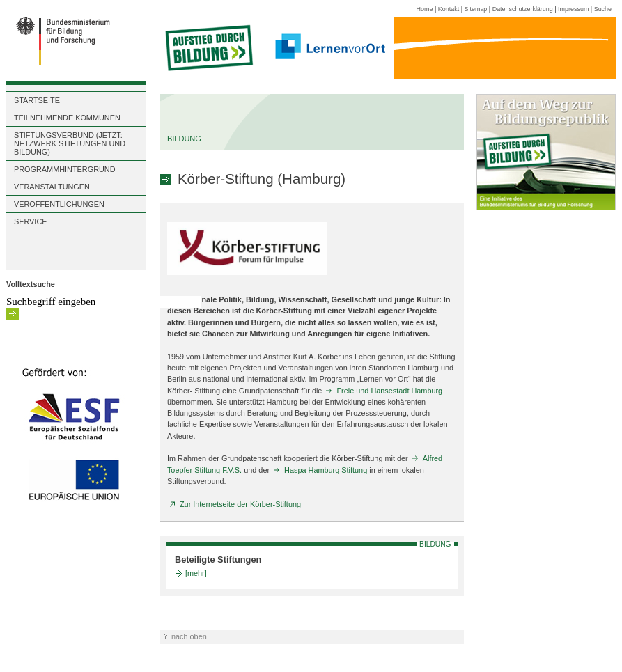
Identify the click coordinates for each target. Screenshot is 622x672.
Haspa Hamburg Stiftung (326, 470)
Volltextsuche (31, 284)
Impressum (573, 9)
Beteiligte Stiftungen (218, 560)
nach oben (189, 636)
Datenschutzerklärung (523, 9)
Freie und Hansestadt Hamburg (389, 391)
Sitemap (476, 9)
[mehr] (196, 573)
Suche (603, 9)
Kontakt (449, 9)
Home (425, 9)
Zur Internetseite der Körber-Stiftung (240, 504)
